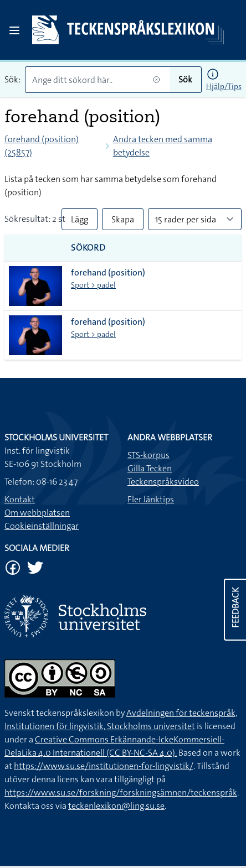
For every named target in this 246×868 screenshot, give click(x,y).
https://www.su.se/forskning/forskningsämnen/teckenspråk (121, 792)
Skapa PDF (123, 222)
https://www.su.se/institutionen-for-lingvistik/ (104, 766)
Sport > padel (93, 285)
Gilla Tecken (150, 468)
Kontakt (20, 499)
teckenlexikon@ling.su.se (116, 806)
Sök (185, 79)
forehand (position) (108, 272)
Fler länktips (151, 499)
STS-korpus (148, 455)
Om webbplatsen (37, 513)
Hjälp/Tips (224, 86)
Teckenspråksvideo (163, 482)
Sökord (88, 248)
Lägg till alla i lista (80, 222)
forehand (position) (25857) (42, 146)
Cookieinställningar (42, 526)
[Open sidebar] (14, 30)
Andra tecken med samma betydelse (163, 146)
